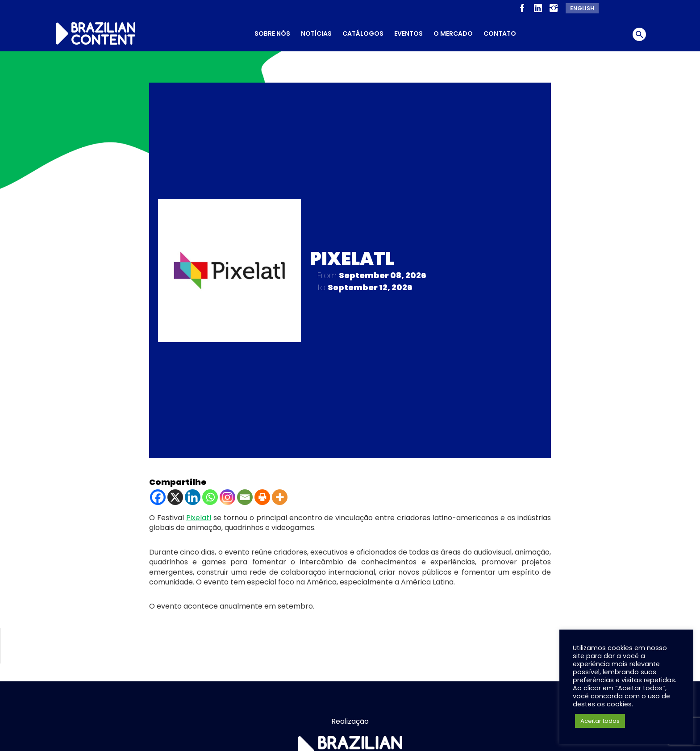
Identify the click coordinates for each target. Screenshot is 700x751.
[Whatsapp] (210, 494)
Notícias (316, 33)
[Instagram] (227, 494)
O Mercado (453, 33)
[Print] (262, 494)
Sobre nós (272, 33)
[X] (175, 494)
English (582, 8)
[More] (280, 494)
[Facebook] (158, 494)
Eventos (408, 33)
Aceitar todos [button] (600, 721)
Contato (500, 33)
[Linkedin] (193, 494)
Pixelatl (199, 514)
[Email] (245, 494)
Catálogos (363, 33)
